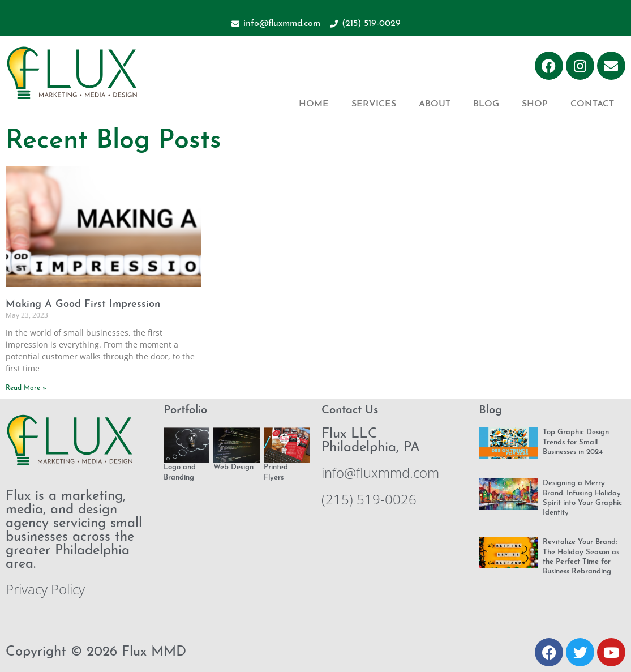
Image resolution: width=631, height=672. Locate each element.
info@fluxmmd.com (380, 472)
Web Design (233, 467)
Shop (535, 104)
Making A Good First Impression (83, 304)
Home (314, 104)
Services (374, 104)
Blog (486, 104)
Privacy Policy (45, 589)
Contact (592, 104)
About (435, 104)
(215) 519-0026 (369, 499)
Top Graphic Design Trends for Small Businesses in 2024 (576, 442)
